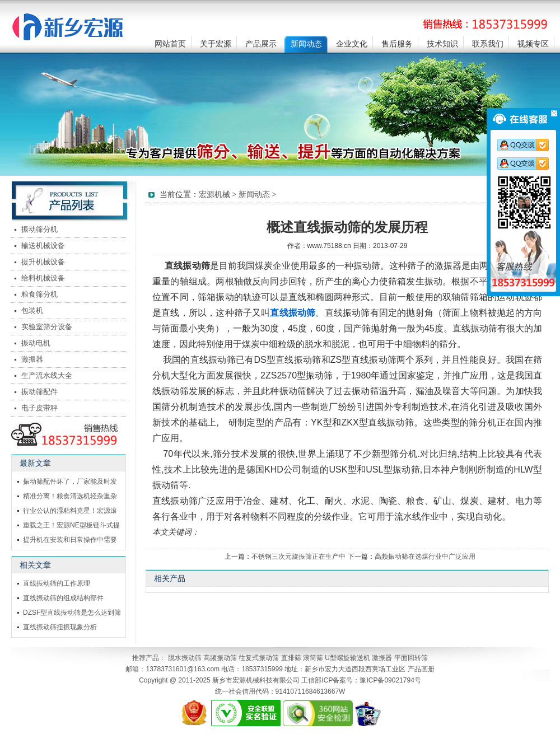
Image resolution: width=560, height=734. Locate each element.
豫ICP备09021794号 (390, 680)
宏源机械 (214, 195)
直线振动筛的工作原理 (57, 583)
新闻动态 (306, 44)
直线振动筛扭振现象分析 (60, 627)
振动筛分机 (39, 229)
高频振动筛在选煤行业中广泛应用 (425, 557)
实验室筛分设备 (47, 327)
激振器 (32, 359)
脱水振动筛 (185, 658)
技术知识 (442, 44)
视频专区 (533, 44)
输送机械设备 (43, 246)
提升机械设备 (43, 262)
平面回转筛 (411, 658)
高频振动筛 (220, 658)
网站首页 (170, 44)
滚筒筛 (313, 658)
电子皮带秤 (39, 408)
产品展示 (261, 44)
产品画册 (421, 669)
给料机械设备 (43, 278)
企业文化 (352, 44)
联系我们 (488, 44)
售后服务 (397, 44)
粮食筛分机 (39, 294)
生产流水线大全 (47, 375)
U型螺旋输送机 (347, 658)
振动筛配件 (39, 392)
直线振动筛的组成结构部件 (63, 598)
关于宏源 (216, 44)
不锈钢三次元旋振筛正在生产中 (298, 557)
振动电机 (36, 343)
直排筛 (291, 658)
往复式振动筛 (259, 658)
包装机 (32, 310)
